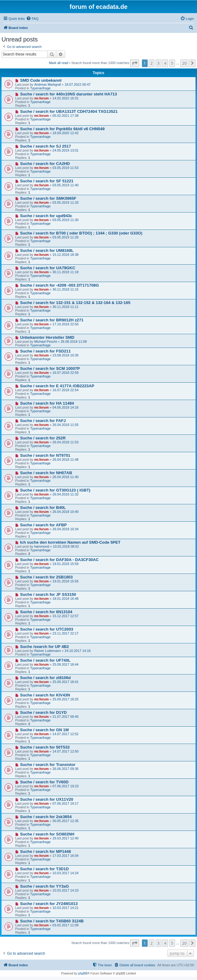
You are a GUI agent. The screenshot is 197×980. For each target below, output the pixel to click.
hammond (42, 546)
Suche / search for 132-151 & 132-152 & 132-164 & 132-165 (75, 303)
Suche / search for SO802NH (47, 834)
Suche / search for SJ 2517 (46, 146)
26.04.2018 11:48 (65, 460)
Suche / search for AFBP (43, 525)
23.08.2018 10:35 (65, 355)
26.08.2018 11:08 (74, 342)
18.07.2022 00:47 (78, 84)
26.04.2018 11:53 (65, 442)
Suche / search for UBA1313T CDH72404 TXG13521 (69, 111)
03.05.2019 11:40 (65, 185)
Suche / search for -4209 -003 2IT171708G (60, 285)
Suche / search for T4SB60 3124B (52, 921)
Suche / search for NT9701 (45, 455)
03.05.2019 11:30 (65, 220)
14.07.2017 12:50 (65, 751)
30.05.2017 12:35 (65, 821)
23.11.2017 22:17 (65, 633)
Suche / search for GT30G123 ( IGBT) (55, 490)
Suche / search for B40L (43, 508)
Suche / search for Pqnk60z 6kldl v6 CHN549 (62, 129)
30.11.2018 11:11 (65, 307)
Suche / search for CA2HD (45, 164)
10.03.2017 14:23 (65, 890)
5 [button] (172, 63)
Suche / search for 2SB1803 (46, 577)
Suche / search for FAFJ (43, 421)
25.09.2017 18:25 (65, 699)
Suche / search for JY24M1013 (49, 904)
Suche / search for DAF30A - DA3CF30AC (59, 560)
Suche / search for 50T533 (45, 747)
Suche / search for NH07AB (46, 473)
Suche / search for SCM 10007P (50, 368)
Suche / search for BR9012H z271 (52, 320)
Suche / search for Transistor (48, 765)
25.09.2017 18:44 (65, 664)
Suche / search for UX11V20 (47, 799)
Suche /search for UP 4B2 (44, 647)
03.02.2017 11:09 (65, 925)
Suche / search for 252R (43, 438)
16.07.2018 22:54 (65, 390)
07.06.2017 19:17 (65, 803)
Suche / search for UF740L (45, 660)
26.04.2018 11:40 (65, 477)
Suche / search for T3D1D (44, 869)
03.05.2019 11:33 (65, 202)
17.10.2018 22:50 (65, 324)
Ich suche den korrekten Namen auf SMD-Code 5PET (70, 542)
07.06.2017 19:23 (65, 786)
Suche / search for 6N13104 (46, 612)
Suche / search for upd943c (46, 216)
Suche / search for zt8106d (45, 678)
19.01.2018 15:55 (65, 581)
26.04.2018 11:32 (65, 494)
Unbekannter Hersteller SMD (47, 337)
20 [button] (184, 63)
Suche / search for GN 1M (44, 730)
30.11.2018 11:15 (65, 289)
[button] (135, 63)
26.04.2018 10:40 (65, 512)
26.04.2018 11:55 (65, 425)
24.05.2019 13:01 (65, 150)
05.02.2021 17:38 (65, 116)
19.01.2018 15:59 (65, 564)
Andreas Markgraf (47, 84)
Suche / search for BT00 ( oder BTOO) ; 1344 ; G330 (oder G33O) (81, 233)
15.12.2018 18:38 (65, 255)
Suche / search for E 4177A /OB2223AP (57, 386)
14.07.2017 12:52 (65, 734)
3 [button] (158, 63)
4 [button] (165, 63)
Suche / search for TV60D (44, 782)
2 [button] (151, 63)
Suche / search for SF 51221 (47, 181)
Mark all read (59, 63)
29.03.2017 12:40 (65, 838)
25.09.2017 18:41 (65, 682)
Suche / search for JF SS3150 (48, 594)
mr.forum (41, 98)
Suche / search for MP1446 (46, 851)
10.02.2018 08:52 (66, 546)
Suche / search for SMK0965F (48, 198)
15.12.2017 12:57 (65, 616)
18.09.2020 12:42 (65, 133)
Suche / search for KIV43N (45, 695)
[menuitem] (32, 19)
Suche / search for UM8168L (47, 250)
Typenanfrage (40, 88)
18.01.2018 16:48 (65, 599)
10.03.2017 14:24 (65, 873)
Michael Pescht (46, 342)
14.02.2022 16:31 (65, 98)
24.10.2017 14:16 (78, 651)
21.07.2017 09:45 (65, 717)
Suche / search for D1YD (43, 712)
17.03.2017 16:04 (65, 856)
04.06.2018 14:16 (65, 407)
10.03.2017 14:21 (65, 908)
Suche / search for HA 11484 (47, 403)
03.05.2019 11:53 (65, 168)
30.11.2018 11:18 (65, 272)
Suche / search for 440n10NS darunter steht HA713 (69, 94)
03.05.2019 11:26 (65, 237)
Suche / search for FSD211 (45, 351)
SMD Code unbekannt (41, 80)
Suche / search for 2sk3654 (46, 817)
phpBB (83, 973)
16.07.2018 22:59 (65, 373)
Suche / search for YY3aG (44, 886)
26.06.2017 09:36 (65, 769)
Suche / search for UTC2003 (47, 629)
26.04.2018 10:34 (65, 529)
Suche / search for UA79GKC (48, 268)
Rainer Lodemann (47, 651)
